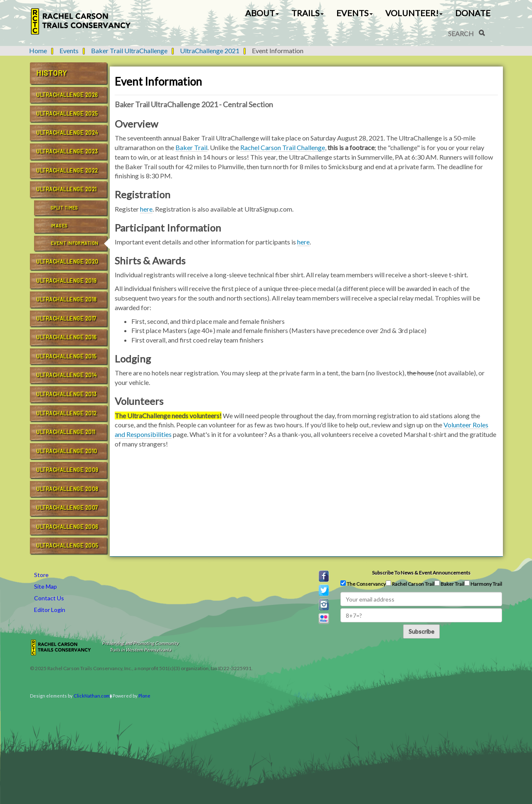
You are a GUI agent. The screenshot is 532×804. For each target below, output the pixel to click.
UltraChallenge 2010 (67, 451)
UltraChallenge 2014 (66, 375)
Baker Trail (191, 147)
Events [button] (355, 13)
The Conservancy (363, 584)
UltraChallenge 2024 (67, 133)
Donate (473, 13)
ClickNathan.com (92, 696)
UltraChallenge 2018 (66, 299)
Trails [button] (308, 13)
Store (41, 575)
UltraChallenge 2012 (66, 413)
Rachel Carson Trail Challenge (283, 147)
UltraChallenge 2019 (66, 281)
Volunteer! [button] (414, 13)
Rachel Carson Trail (410, 584)
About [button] (262, 13)
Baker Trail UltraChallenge (129, 51)
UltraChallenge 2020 (67, 261)
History (52, 73)
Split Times (64, 208)
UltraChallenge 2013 (66, 394)
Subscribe (421, 631)
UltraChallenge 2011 (66, 432)
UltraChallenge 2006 (67, 527)
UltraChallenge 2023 (67, 151)
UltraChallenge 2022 (67, 170)
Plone (144, 696)
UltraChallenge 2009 (67, 470)
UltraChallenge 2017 (66, 318)
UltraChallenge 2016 (66, 337)
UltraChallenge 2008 (67, 489)
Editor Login (50, 610)
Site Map (46, 586)
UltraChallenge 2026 (67, 95)
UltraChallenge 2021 (210, 51)
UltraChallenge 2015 (66, 356)
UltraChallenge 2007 (67, 508)
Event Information (74, 243)
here (146, 209)
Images (59, 226)
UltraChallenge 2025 (67, 113)
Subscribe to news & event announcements (421, 573)
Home (38, 51)
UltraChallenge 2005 (67, 545)
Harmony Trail (483, 584)
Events (69, 51)
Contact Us (49, 598)
